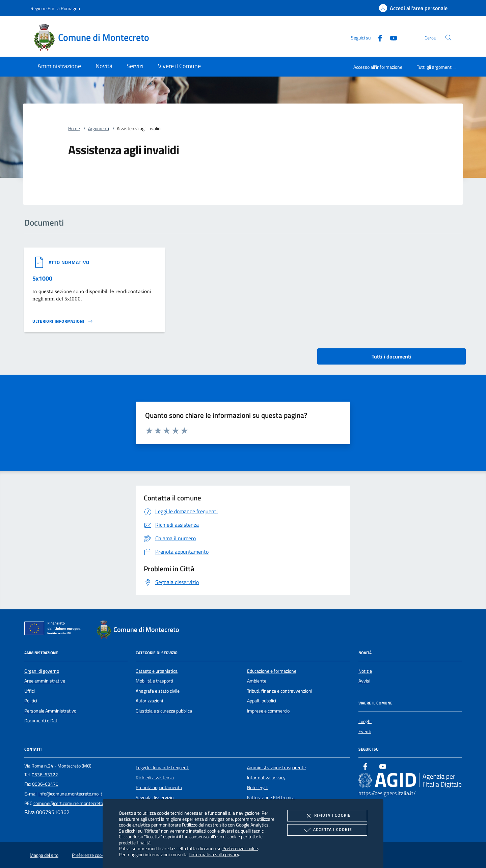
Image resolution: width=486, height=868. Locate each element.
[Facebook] (377, 37)
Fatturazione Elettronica (271, 798)
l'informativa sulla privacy (214, 854)
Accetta (327, 830)
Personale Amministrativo (50, 711)
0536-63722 (45, 775)
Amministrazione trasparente (276, 768)
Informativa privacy (266, 778)
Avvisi (364, 681)
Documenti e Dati (41, 721)
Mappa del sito (44, 855)
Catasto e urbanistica (157, 671)
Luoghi (365, 721)
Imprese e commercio (268, 711)
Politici (31, 701)
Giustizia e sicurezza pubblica (164, 711)
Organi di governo (42, 671)
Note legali (257, 787)
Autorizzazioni (149, 701)
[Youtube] (391, 37)
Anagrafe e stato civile (158, 691)
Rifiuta (327, 816)
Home (74, 128)
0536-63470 (45, 784)
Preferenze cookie (240, 848)
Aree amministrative (45, 681)
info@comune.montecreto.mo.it (70, 794)
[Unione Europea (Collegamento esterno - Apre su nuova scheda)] (54, 630)
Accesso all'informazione (378, 67)
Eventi (365, 731)
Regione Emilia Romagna (55, 8)
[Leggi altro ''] (63, 321)
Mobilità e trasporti (154, 681)
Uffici (30, 691)
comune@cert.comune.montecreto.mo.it (74, 803)
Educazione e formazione (272, 671)
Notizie (365, 671)
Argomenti (99, 128)
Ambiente (257, 681)
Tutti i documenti (391, 356)
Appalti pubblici (262, 701)
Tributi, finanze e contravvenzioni (280, 691)
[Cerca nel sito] (448, 38)
